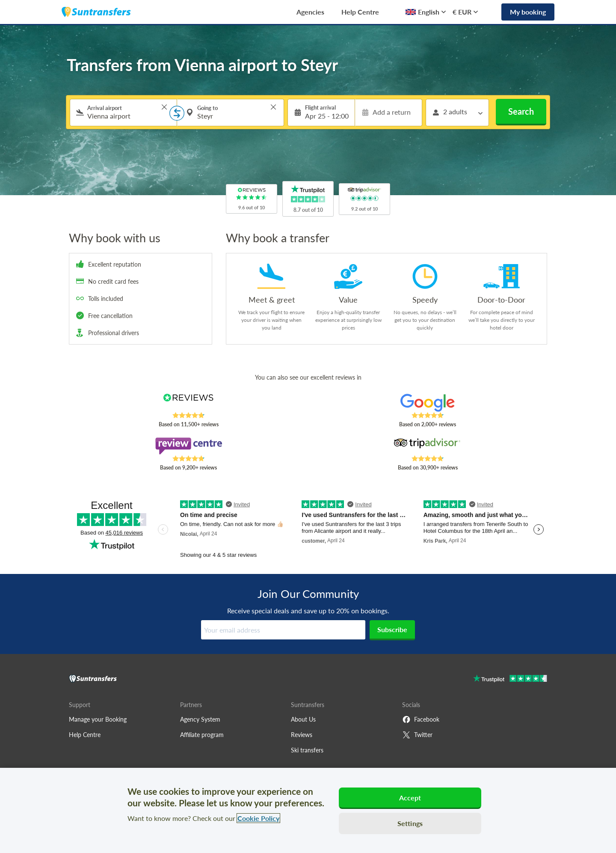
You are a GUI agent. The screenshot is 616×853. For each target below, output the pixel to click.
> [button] (164, 107)
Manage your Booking (98, 719)
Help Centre (360, 12)
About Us (303, 719)
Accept (410, 798)
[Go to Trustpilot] (510, 679)
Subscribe (392, 629)
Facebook (421, 719)
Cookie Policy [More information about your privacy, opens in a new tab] (258, 818)
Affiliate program (202, 735)
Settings (410, 823)
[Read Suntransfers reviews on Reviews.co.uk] (188, 403)
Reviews (302, 735)
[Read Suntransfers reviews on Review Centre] (188, 446)
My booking (528, 12)
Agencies (310, 12)
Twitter (417, 735)
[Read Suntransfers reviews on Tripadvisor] (428, 446)
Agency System (200, 719)
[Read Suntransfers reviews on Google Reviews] (428, 403)
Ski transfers (307, 750)
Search (521, 111)
